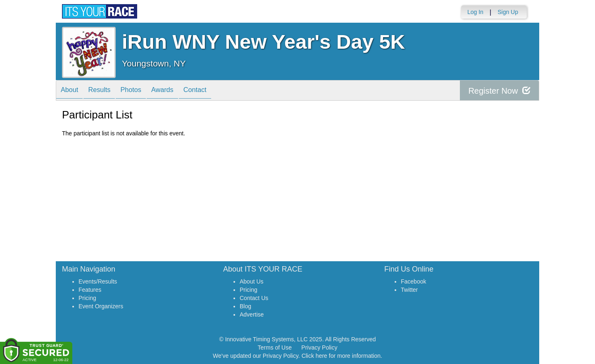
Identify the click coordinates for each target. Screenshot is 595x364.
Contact (213, 91)
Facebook (413, 281)
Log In (475, 12)
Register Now (499, 91)
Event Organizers (101, 306)
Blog (245, 306)
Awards (176, 91)
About (71, 91)
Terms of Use (275, 347)
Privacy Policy (319, 347)
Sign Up (508, 12)
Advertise (252, 314)
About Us (252, 281)
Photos (141, 91)
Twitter (409, 290)
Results (105, 91)
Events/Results (98, 281)
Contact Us (254, 298)
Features (90, 290)
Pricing (87, 298)
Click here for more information (341, 356)
